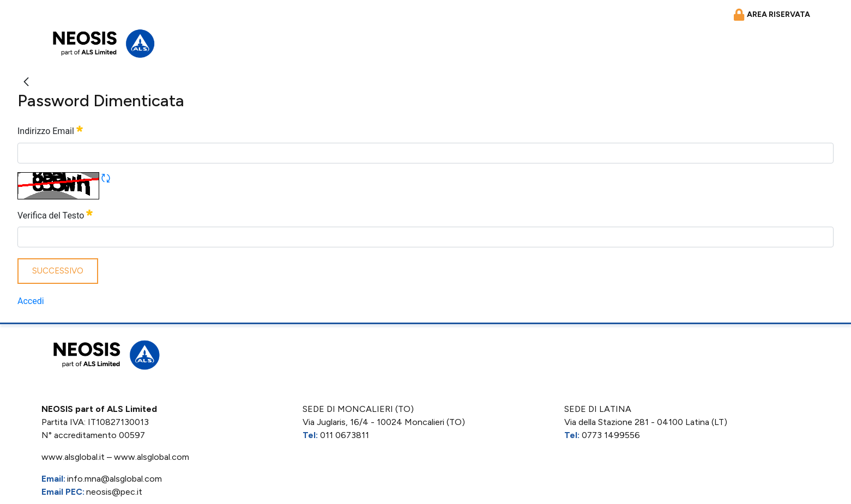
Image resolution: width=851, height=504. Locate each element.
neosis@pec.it (114, 492)
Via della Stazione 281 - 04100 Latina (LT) (646, 422)
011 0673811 (345, 435)
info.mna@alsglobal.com (114, 479)
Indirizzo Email (50, 130)
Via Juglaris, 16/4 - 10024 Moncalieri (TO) (384, 422)
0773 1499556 (611, 435)
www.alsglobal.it (73, 457)
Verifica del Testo (55, 214)
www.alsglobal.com (152, 457)
